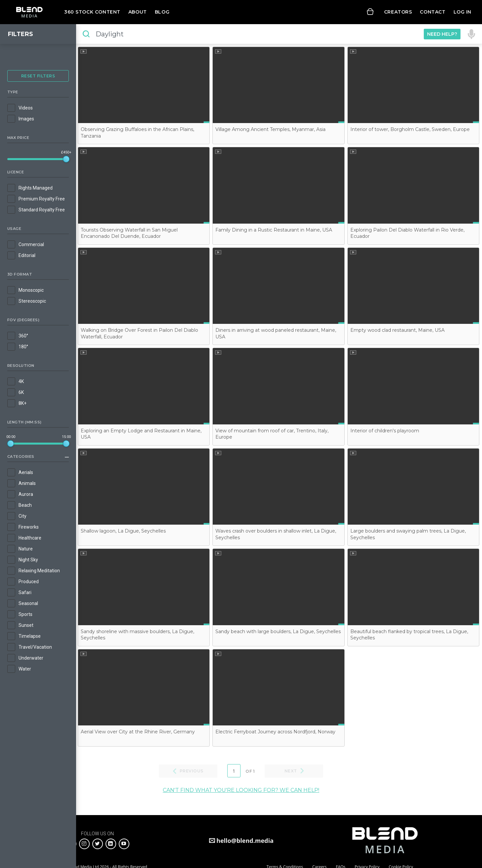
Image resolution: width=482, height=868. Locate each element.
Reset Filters (38, 76)
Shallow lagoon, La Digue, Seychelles (123, 531)
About (138, 12)
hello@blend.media (245, 841)
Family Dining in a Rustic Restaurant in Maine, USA (274, 230)
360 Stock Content (92, 12)
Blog (162, 12)
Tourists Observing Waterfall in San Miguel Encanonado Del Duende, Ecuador (129, 233)
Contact (433, 12)
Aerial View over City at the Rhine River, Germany (138, 732)
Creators (398, 12)
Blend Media (29, 12)
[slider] (66, 159)
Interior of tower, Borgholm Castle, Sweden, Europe (410, 129)
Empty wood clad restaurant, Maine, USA (397, 330)
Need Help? (442, 34)
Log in (462, 12)
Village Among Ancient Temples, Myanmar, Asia (270, 129)
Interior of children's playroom (385, 431)
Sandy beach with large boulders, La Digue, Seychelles (278, 631)
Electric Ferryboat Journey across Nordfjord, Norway (275, 732)
